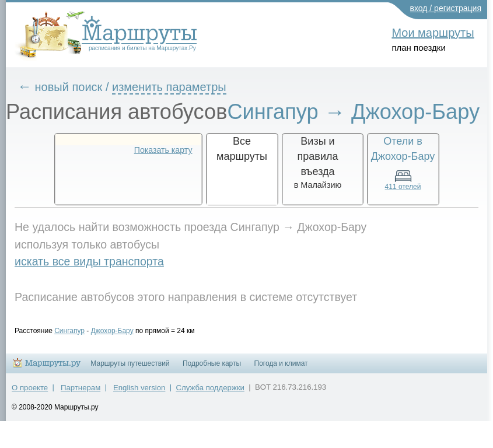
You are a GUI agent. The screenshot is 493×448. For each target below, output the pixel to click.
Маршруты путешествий (130, 363)
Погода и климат (281, 363)
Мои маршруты (433, 33)
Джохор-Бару (112, 331)
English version (139, 388)
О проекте (30, 388)
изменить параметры (169, 87)
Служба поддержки (210, 388)
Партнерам (81, 388)
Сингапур (69, 331)
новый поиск (69, 87)
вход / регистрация (446, 8)
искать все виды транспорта (89, 261)
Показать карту (163, 150)
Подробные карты (212, 363)
